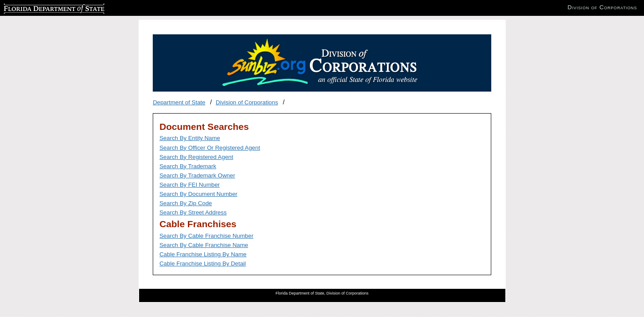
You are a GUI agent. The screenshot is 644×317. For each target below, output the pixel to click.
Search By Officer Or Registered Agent (210, 148)
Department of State (179, 102)
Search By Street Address (193, 212)
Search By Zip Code (186, 203)
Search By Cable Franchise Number (206, 236)
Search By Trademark (188, 166)
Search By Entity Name (190, 138)
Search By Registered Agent (196, 157)
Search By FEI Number (190, 185)
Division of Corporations (247, 102)
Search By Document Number (198, 194)
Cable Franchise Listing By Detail (202, 264)
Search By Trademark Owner (197, 175)
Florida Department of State (40, 7)
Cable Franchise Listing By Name (203, 254)
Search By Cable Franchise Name (204, 245)
